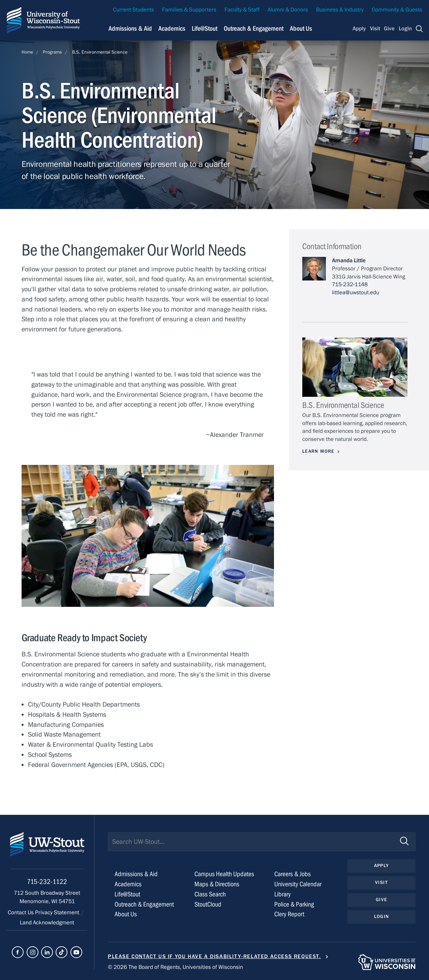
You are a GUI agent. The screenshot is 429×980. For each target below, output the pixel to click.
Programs (52, 52)
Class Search (210, 894)
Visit (375, 29)
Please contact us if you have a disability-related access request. (214, 956)
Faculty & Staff (242, 10)
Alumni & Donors (288, 10)
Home (27, 52)
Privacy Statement (58, 913)
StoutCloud (208, 904)
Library (283, 894)
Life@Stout (127, 894)
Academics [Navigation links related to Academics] (172, 28)
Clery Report (289, 914)
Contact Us (21, 913)
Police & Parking (294, 904)
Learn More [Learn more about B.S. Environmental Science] (318, 451)
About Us (301, 28)
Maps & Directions (217, 884)
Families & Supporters (189, 10)
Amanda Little (349, 261)
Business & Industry (340, 10)
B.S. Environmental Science (100, 52)
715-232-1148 (350, 285)
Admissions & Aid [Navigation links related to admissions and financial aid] (130, 28)
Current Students (133, 10)
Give (389, 29)
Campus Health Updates (224, 874)
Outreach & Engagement (144, 904)
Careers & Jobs (293, 874)
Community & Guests (397, 10)
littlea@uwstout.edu (356, 293)
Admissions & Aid (136, 874)
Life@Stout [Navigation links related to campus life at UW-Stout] (205, 28)
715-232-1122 (47, 882)
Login (405, 29)
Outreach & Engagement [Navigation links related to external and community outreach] (254, 28)
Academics (128, 884)
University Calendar (298, 884)
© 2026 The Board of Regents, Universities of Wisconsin (175, 967)
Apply (359, 29)
